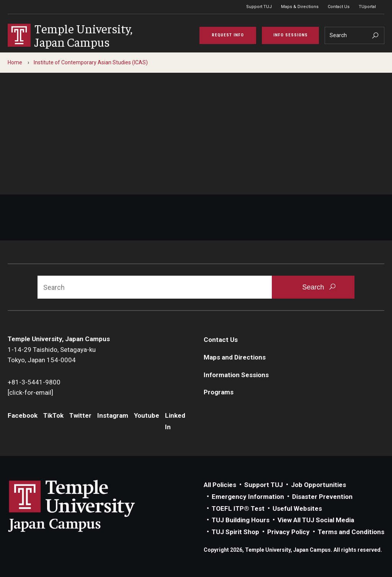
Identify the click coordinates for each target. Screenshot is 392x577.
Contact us (153, 173)
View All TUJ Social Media (316, 520)
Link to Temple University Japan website (84, 506)
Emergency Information (248, 497)
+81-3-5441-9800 (34, 382)
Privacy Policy (288, 532)
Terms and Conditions (351, 532)
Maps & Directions (300, 7)
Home (15, 62)
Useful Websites (297, 508)
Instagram (113, 415)
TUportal (367, 7)
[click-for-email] (30, 392)
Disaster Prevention (322, 497)
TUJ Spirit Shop (235, 532)
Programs (219, 392)
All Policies (220, 485)
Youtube (147, 415)
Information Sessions (236, 375)
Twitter (80, 415)
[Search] (354, 35)
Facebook (23, 415)
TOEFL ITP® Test (238, 508)
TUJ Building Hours (241, 520)
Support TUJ (259, 7)
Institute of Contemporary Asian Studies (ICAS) (91, 62)
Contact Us (339, 7)
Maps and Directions (235, 357)
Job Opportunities (318, 485)
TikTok (53, 415)
